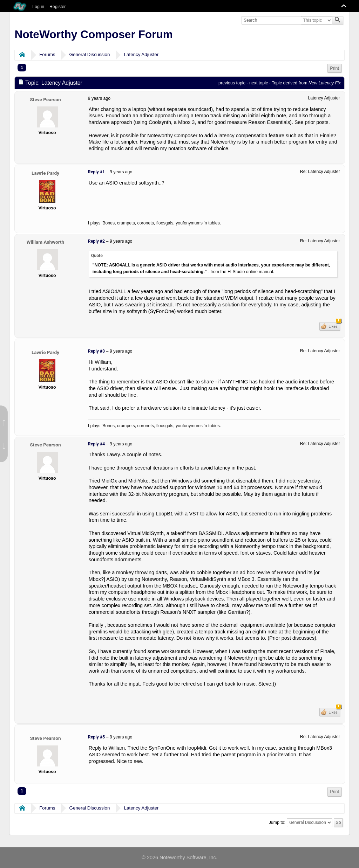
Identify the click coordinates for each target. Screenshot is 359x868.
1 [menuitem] (22, 68)
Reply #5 (96, 737)
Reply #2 (96, 241)
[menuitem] (334, 68)
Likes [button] (334, 325)
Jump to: (277, 822)
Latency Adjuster (141, 54)
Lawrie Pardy (45, 173)
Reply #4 (96, 444)
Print (334, 68)
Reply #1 (96, 172)
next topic (259, 83)
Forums (47, 54)
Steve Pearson (45, 99)
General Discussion (90, 54)
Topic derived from (306, 83)
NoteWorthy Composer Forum (94, 34)
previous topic (232, 83)
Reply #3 (96, 351)
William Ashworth (45, 242)
